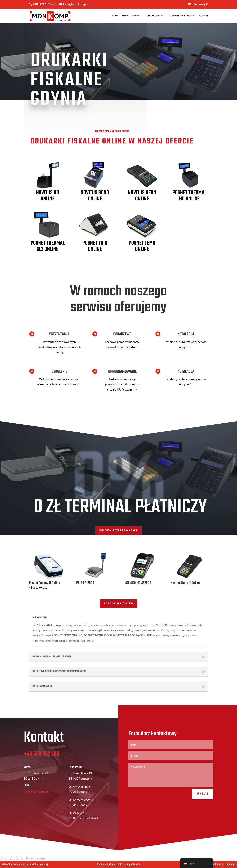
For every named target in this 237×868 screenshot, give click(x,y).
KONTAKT (203, 16)
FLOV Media (229, 864)
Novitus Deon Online (142, 196)
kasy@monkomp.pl (36, 803)
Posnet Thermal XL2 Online (48, 246)
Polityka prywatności (129, 864)
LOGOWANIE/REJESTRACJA (181, 16)
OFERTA (136, 16)
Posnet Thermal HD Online (189, 196)
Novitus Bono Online (95, 196)
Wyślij (203, 805)
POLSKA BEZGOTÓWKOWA (119, 531)
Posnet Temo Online (142, 246)
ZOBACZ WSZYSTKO (119, 604)
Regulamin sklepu (107, 864)
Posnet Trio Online (95, 246)
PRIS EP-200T (85, 583)
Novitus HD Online (48, 196)
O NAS (125, 16)
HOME (115, 16)
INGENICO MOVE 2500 (137, 583)
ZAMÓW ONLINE (156, 16)
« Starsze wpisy (38, 587)
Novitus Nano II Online (185, 583)
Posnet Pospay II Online (44, 583)
